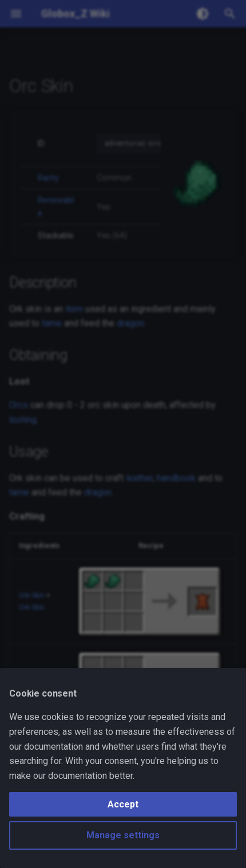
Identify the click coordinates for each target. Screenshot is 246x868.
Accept (123, 804)
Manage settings (123, 835)
